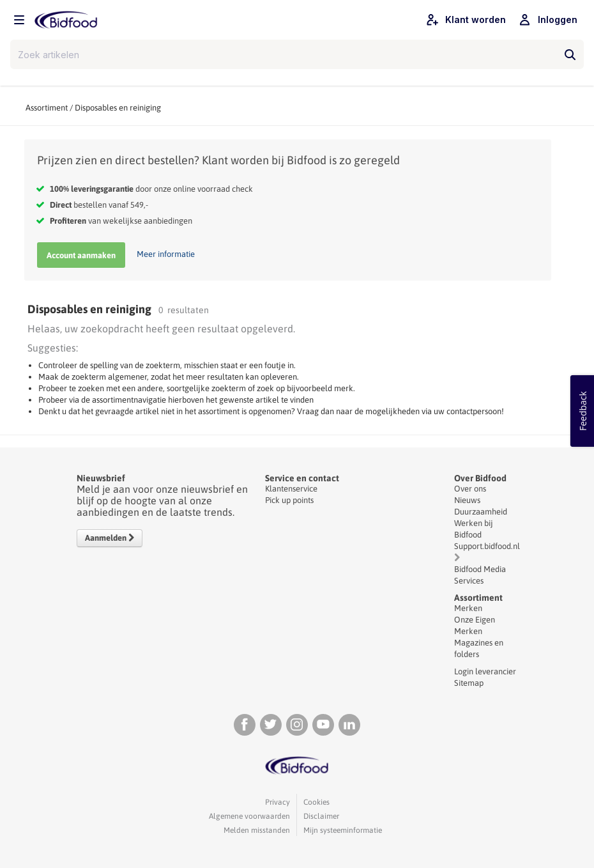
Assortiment (47, 108)
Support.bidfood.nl (487, 546)
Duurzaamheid (481, 512)
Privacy (278, 802)
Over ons (470, 489)
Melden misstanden (257, 830)
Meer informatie (166, 254)
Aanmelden (110, 538)
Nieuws (467, 500)
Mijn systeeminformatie (343, 830)
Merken (468, 608)
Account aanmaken (81, 255)
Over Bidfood (480, 478)
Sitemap (469, 683)
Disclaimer (321, 816)
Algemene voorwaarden (249, 816)
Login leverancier (485, 671)
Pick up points (289, 500)
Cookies (316, 802)
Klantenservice (291, 489)
